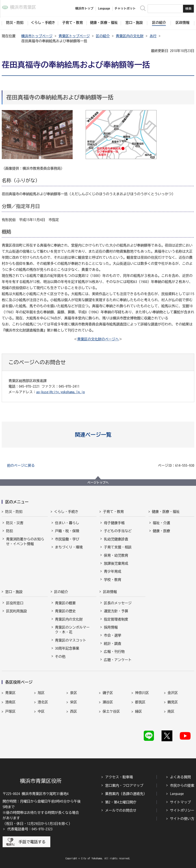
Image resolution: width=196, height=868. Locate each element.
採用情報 (111, 627)
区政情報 (110, 592)
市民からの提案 (182, 785)
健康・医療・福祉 (166, 512)
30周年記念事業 (67, 648)
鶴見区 (173, 702)
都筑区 (140, 702)
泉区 (73, 693)
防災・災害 (15, 523)
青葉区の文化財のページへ (98, 339)
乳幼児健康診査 (116, 539)
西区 (73, 711)
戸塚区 (10, 711)
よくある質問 (180, 777)
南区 (171, 711)
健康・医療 (162, 531)
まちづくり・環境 (69, 547)
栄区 (73, 702)
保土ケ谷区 (111, 711)
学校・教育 (113, 580)
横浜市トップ (84, 8)
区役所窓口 (15, 603)
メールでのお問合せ (121, 810)
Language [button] (104, 8)
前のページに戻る (21, 465)
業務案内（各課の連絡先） (126, 794)
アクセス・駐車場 (119, 777)
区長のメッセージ (118, 603)
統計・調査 (113, 644)
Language (177, 794)
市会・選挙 (113, 635)
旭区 (41, 693)
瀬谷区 (108, 702)
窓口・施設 (14, 592)
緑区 (139, 711)
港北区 (43, 702)
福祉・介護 (162, 523)
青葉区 (10, 693)
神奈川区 (142, 693)
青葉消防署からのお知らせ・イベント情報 (25, 541)
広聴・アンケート (118, 660)
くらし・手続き (66, 512)
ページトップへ (98, 483)
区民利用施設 (16, 611)
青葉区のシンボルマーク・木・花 (72, 630)
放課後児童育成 (116, 563)
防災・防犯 (14, 512)
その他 (60, 657)
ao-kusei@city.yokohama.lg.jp (60, 392)
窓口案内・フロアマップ (124, 785)
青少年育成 (113, 571)
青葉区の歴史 (65, 611)
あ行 (153, 36)
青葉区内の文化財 (130, 36)
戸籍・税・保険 (67, 531)
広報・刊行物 (114, 652)
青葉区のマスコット (71, 640)
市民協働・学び (67, 539)
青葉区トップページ (74, 36)
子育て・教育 (113, 512)
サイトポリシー (182, 810)
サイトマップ (180, 802)
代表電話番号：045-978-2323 (30, 829)
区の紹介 (103, 36)
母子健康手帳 (114, 523)
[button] (98, 435)
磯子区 (108, 693)
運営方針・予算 (116, 611)
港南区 (10, 702)
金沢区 (173, 693)
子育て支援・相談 (118, 547)
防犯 (10, 531)
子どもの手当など (118, 531)
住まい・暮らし (67, 523)
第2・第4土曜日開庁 (121, 802)
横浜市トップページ (37, 36)
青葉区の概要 (65, 603)
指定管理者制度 (116, 619)
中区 (41, 711)
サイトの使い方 (182, 819)
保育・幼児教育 (116, 555)
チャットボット (125, 8)
